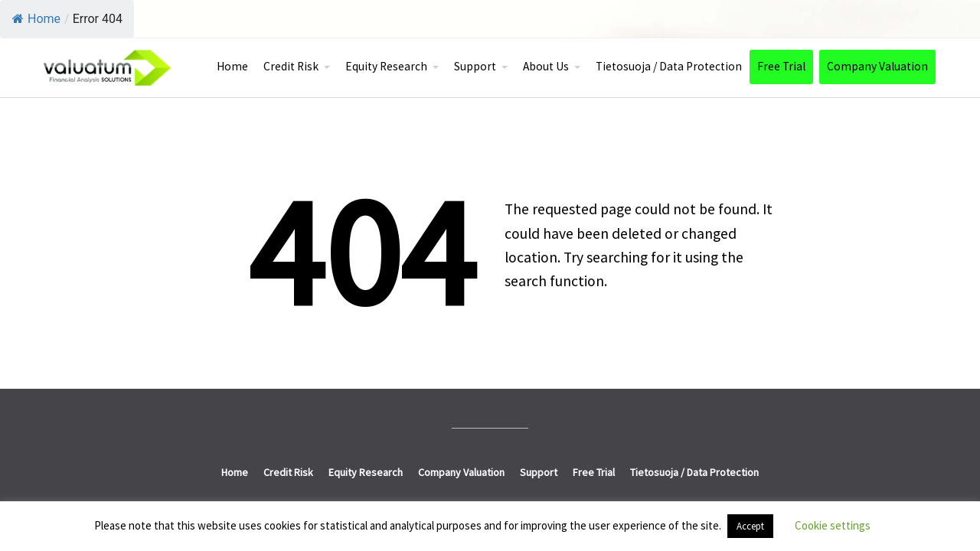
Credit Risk (291, 66)
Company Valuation (877, 66)
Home (36, 19)
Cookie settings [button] (833, 525)
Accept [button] (750, 526)
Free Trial (781, 66)
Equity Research (386, 66)
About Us (546, 66)
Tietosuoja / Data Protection (669, 66)
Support (475, 66)
